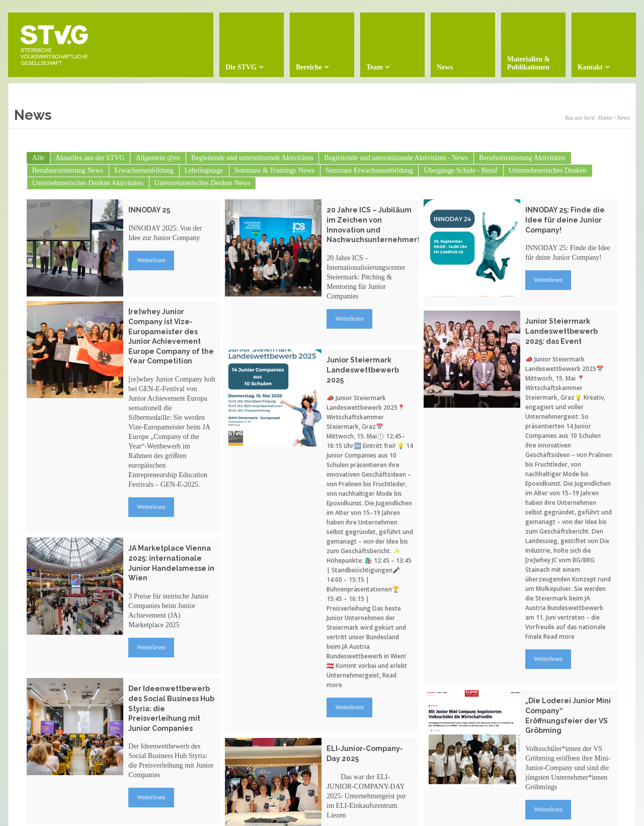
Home (605, 118)
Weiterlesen (151, 260)
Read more (559, 636)
